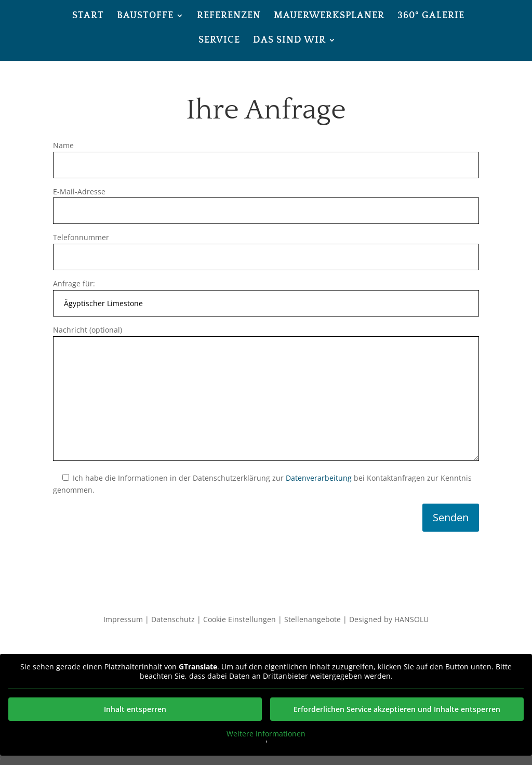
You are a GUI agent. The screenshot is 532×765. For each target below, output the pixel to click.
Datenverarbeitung (319, 478)
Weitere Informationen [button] (266, 734)
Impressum (123, 619)
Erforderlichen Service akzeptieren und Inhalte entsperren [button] (397, 709)
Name (266, 155)
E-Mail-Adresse (266, 201)
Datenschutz (173, 619)
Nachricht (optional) (266, 394)
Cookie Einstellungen (240, 619)
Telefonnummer (266, 247)
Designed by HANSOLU (389, 619)
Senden (451, 517)
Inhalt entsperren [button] (135, 709)
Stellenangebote (312, 619)
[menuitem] (88, 24)
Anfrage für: (266, 293)
